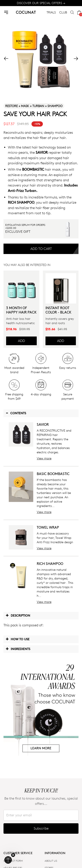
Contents (16, 413)
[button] (8, 860)
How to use (18, 639)
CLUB (63, 12)
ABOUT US (51, 861)
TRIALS (51, 12)
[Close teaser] (13, 855)
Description (18, 615)
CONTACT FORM (13, 861)
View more (44, 458)
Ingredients (18, 649)
